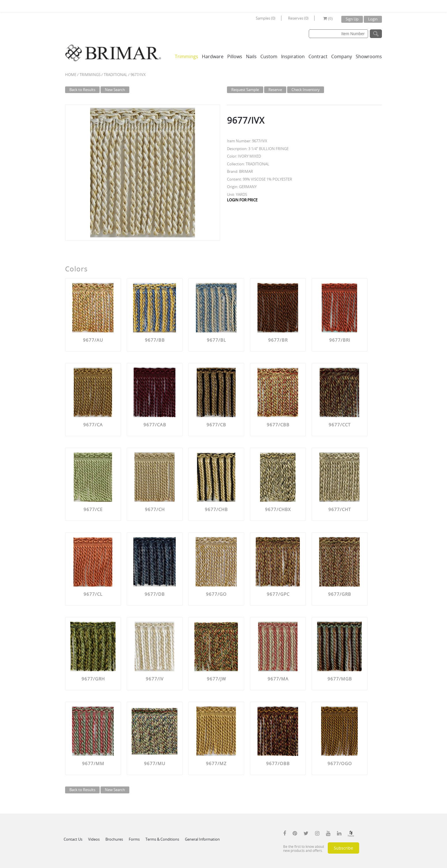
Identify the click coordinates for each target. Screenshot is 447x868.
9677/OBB (278, 763)
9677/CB (216, 425)
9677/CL (93, 594)
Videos (94, 839)
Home (71, 75)
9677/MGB (340, 679)
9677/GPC (278, 594)
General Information (202, 839)
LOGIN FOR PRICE (242, 200)
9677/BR (278, 340)
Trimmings (186, 56)
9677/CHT (340, 509)
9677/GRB (340, 594)
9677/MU (155, 763)
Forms (134, 839)
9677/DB (155, 594)
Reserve (275, 90)
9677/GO (216, 594)
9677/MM (93, 763)
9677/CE (93, 509)
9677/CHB (216, 509)
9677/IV (155, 679)
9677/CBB (278, 425)
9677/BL (216, 340)
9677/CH (155, 509)
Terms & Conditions (162, 839)
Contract (318, 56)
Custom (269, 56)
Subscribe (343, 848)
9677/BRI (340, 340)
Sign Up (352, 19)
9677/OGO (340, 763)
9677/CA (93, 425)
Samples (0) (266, 18)
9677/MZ (216, 763)
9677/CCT (340, 425)
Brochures (114, 839)
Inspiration (293, 56)
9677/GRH (93, 679)
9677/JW (216, 679)
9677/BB (155, 340)
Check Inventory (306, 90)
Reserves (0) (298, 18)
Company (342, 56)
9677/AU (93, 340)
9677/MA (278, 679)
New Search (115, 90)
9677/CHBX (278, 509)
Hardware (213, 56)
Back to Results (82, 90)
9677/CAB (155, 425)
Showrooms (369, 56)
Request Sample (245, 90)
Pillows (235, 56)
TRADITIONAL (115, 75)
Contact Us (73, 839)
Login (373, 19)
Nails (251, 56)
